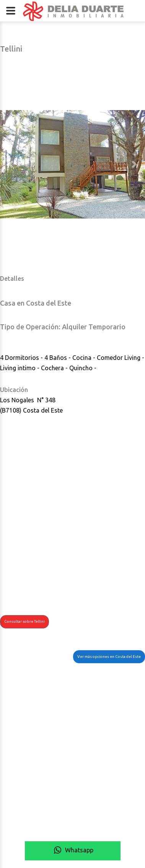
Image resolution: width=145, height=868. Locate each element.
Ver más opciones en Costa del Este (109, 657)
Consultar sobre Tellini (24, 621)
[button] (11, 164)
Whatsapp (73, 850)
